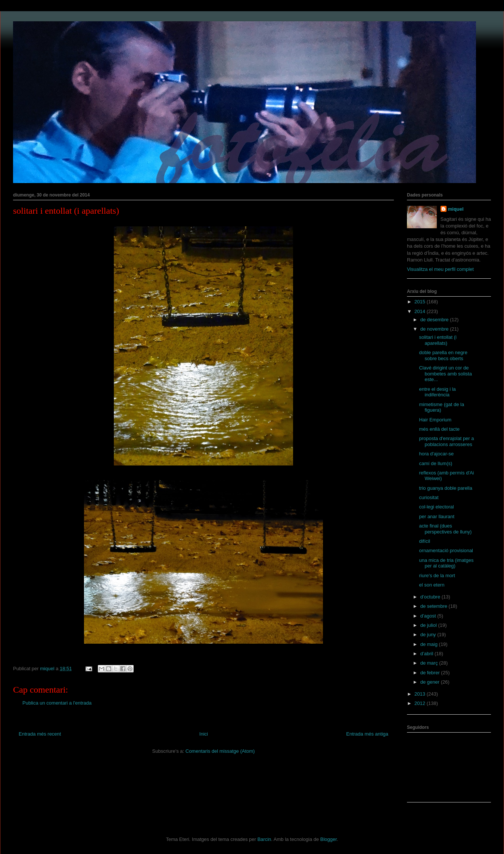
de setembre (435, 606)
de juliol (429, 625)
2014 (421, 311)
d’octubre (431, 597)
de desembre (435, 320)
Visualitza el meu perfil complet (440, 269)
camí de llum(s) (435, 463)
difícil (424, 541)
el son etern (432, 585)
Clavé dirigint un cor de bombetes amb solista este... (445, 374)
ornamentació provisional (446, 550)
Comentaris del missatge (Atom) (220, 751)
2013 (421, 694)
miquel (456, 209)
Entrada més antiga (367, 734)
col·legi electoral (436, 507)
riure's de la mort (437, 575)
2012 (421, 703)
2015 (421, 302)
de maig (430, 644)
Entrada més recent (40, 734)
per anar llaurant (437, 516)
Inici (204, 734)
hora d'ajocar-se (436, 454)
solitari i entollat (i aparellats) (438, 340)
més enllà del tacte (439, 429)
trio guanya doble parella (445, 488)
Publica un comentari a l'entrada (57, 703)
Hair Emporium (435, 420)
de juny (429, 635)
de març (430, 663)
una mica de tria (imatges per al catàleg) (446, 563)
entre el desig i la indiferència (437, 392)
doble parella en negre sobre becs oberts (443, 355)
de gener (431, 682)
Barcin (264, 839)
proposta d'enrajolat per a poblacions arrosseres (446, 441)
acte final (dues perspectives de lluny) (445, 529)
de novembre (435, 329)
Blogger (329, 839)
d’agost (429, 616)
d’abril (427, 654)
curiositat (429, 497)
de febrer (431, 673)
